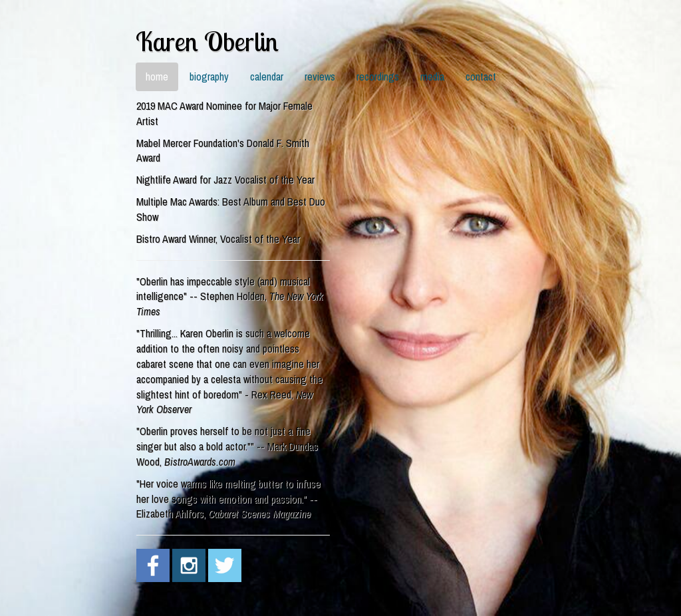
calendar (267, 77)
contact (481, 77)
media (432, 77)
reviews (320, 77)
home (157, 77)
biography (209, 77)
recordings (378, 77)
